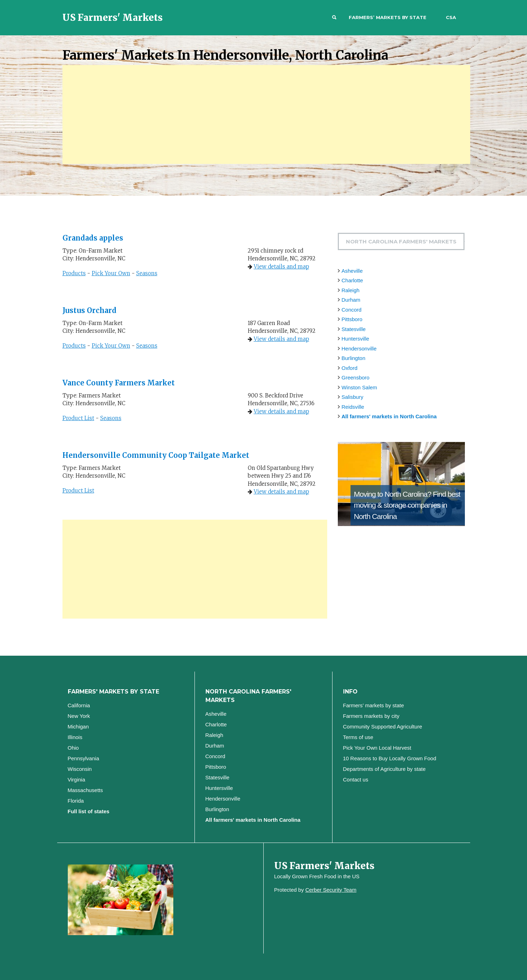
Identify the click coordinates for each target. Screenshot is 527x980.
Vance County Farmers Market (119, 383)
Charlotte (352, 280)
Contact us (356, 780)
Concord (352, 310)
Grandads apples (93, 238)
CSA (451, 17)
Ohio (73, 748)
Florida (76, 801)
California (79, 705)
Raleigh (351, 290)
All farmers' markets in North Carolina (389, 416)
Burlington (354, 358)
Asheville (352, 271)
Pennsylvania (83, 758)
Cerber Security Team (331, 890)
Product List (78, 418)
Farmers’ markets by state (388, 17)
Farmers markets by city (371, 716)
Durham (351, 300)
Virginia (77, 780)
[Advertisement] (266, 114)
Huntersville (355, 339)
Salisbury (353, 397)
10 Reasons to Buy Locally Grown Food (390, 758)
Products (74, 273)
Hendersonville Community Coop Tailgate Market (156, 455)
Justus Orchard (89, 310)
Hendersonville (359, 349)
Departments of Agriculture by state (384, 769)
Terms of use (358, 737)
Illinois (75, 737)
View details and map (282, 267)
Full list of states (89, 811)
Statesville (354, 329)
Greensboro (356, 377)
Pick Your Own (111, 273)
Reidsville (353, 407)
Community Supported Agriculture (383, 727)
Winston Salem (360, 387)
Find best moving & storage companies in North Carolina (407, 505)
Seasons (147, 273)
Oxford (350, 368)
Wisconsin (80, 769)
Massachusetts (85, 790)
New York (79, 716)
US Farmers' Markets (113, 17)
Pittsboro (352, 319)
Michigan (78, 727)
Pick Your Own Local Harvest (377, 748)
